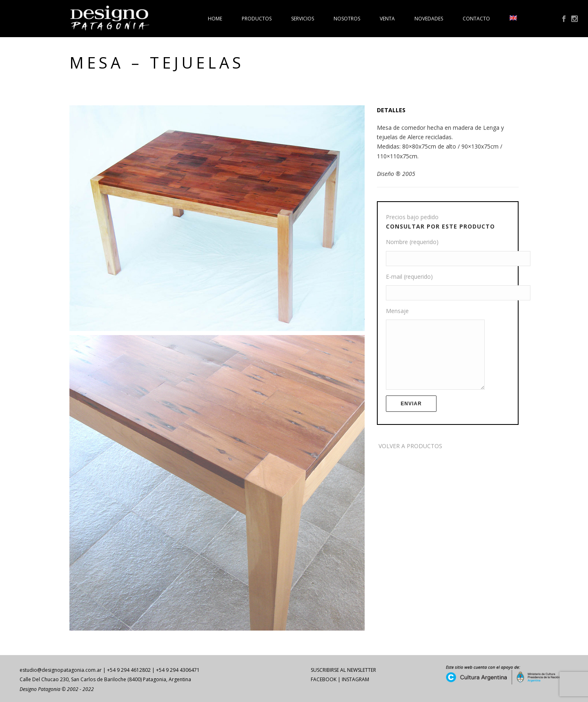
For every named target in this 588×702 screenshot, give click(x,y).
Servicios (303, 19)
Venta (387, 19)
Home (215, 19)
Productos (257, 19)
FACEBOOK (324, 679)
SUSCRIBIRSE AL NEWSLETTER (343, 670)
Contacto (476, 19)
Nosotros (347, 19)
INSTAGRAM (355, 679)
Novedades (429, 19)
